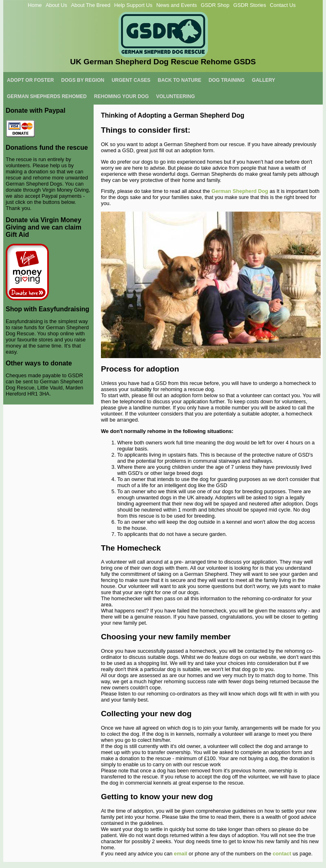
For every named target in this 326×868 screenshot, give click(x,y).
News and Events (177, 5)
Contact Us (283, 5)
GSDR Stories (249, 5)
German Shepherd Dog (240, 191)
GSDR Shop (215, 5)
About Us (56, 5)
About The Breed (91, 5)
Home (35, 5)
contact (283, 854)
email (181, 854)
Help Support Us (133, 5)
